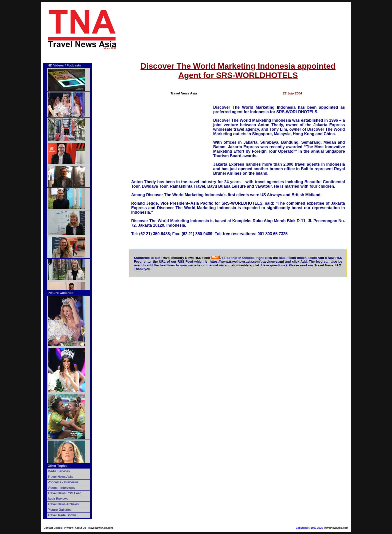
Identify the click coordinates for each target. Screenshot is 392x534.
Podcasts (74, 65)
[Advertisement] (238, 29)
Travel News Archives (63, 504)
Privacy (68, 528)
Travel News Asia (183, 93)
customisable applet (243, 265)
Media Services (59, 471)
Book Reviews (58, 499)
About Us (80, 528)
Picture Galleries (61, 293)
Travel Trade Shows (62, 515)
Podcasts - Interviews (63, 482)
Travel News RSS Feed (65, 493)
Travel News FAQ (328, 265)
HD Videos (56, 65)
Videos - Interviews (61, 488)
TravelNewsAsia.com (100, 528)
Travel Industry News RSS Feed (185, 258)
